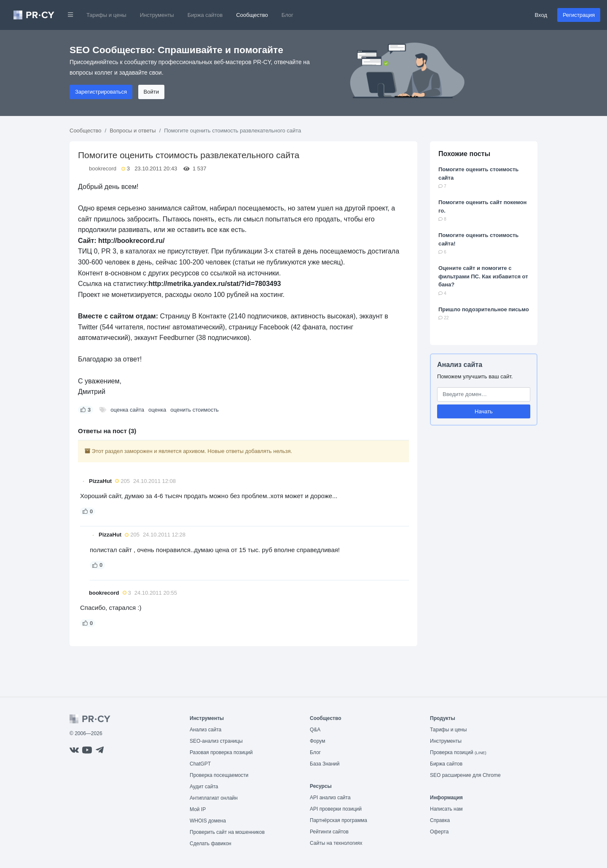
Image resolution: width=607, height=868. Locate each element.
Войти (151, 92)
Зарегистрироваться (101, 92)
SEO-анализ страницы (216, 741)
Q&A (315, 730)
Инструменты (157, 15)
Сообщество (252, 15)
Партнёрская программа (338, 820)
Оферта (439, 832)
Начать (484, 411)
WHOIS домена (208, 821)
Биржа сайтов (205, 15)
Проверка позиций (458, 752)
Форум (317, 741)
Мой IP (198, 809)
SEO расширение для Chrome (465, 775)
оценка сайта (127, 410)
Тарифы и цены (106, 15)
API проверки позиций (336, 809)
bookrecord (103, 168)
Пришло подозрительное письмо (484, 309)
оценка (157, 410)
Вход (541, 15)
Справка (440, 820)
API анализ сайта (330, 798)
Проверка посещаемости (219, 775)
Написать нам (446, 809)
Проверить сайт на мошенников (227, 832)
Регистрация (579, 15)
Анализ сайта (460, 365)
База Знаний (325, 764)
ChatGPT (200, 764)
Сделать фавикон (211, 844)
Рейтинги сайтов (329, 832)
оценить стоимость (195, 410)
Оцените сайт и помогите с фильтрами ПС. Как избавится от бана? (483, 276)
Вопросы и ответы (133, 131)
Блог (287, 15)
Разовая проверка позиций (221, 752)
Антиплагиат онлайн (214, 798)
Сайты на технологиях (336, 843)
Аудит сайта (204, 787)
